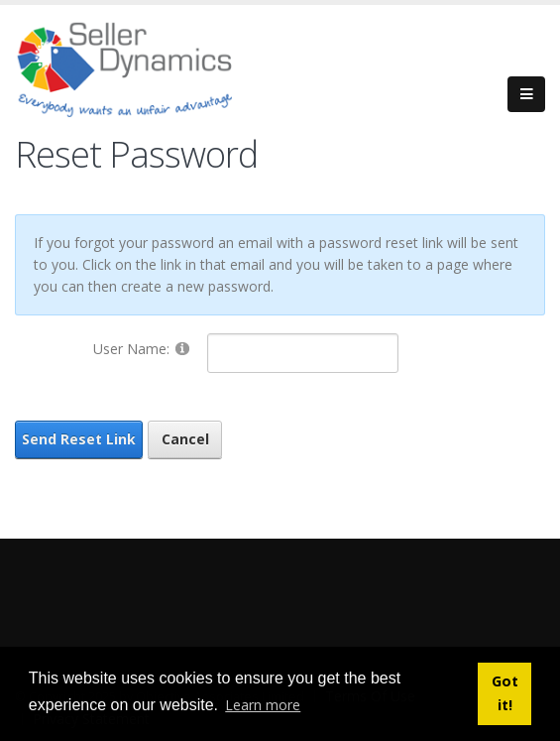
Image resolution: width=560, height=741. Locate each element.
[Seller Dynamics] (154, 67)
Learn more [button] (263, 705)
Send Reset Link (79, 439)
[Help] (182, 348)
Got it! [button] (505, 693)
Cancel (185, 439)
